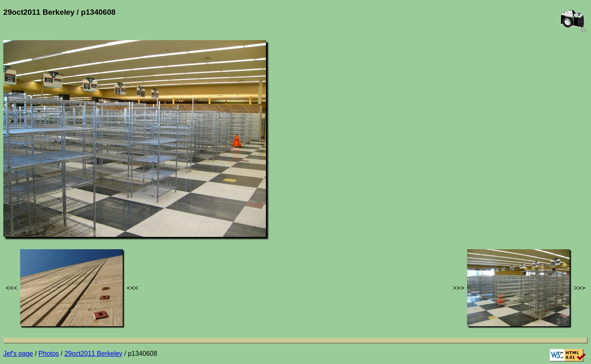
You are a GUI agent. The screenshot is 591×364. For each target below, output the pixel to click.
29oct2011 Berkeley (93, 354)
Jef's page (18, 354)
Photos (49, 354)
